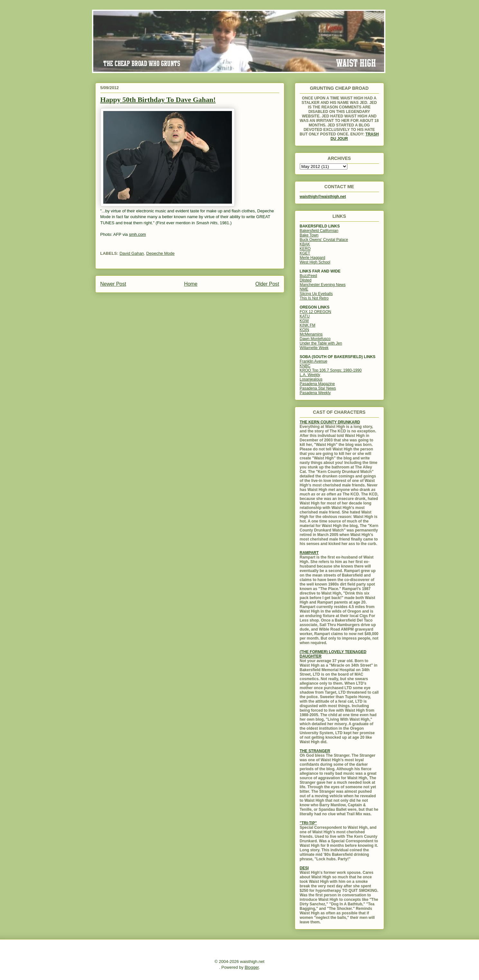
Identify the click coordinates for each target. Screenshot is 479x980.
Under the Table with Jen (321, 343)
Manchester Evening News (323, 285)
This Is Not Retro (314, 298)
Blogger (252, 967)
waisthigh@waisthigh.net (323, 197)
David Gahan (132, 253)
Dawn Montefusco (315, 339)
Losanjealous (311, 379)
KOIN (304, 330)
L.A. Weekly (310, 375)
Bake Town (309, 235)
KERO (305, 249)
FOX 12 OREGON (316, 312)
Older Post (267, 284)
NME (304, 289)
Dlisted (306, 280)
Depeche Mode (161, 253)
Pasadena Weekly (315, 393)
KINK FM (308, 325)
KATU (305, 316)
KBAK (305, 244)
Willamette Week (314, 348)
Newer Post (113, 284)
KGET (305, 253)
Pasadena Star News (318, 388)
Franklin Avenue (314, 361)
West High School (315, 262)
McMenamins (311, 334)
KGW (304, 321)
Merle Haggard (313, 258)
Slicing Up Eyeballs (316, 294)
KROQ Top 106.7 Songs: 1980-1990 (331, 370)
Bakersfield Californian (319, 231)
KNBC (305, 366)
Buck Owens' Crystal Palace (324, 240)
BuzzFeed (309, 276)
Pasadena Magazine (317, 384)
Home (191, 284)
